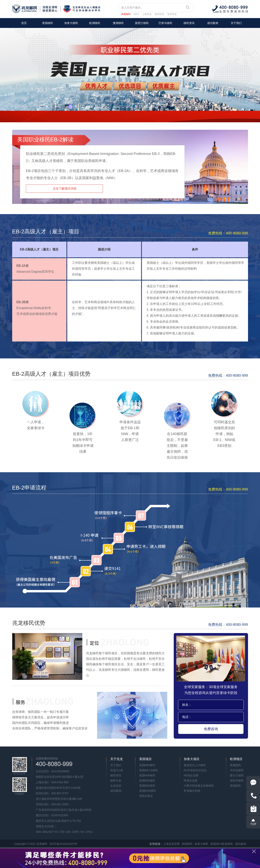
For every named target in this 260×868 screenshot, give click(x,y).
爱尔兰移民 (237, 775)
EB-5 (136, 14)
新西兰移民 (142, 23)
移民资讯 (189, 23)
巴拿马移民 (165, 23)
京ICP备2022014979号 (63, 844)
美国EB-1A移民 (149, 770)
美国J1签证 (146, 796)
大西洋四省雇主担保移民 (199, 786)
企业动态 (116, 786)
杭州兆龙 (159, 14)
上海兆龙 (147, 14)
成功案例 (213, 23)
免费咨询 (211, 729)
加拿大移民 (71, 23)
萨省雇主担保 (192, 791)
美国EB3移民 (147, 781)
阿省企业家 (191, 781)
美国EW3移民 (148, 791)
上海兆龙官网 (171, 844)
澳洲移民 (118, 23)
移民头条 (116, 781)
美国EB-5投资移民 (222, 844)
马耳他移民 (237, 770)
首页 (24, 23)
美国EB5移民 (147, 765)
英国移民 (235, 786)
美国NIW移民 (147, 775)
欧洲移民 (95, 23)
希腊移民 (235, 765)
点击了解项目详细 (64, 188)
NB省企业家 (191, 775)
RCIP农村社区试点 (195, 770)
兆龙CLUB (117, 770)
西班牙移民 (237, 781)
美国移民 (126, 14)
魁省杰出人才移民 (195, 765)
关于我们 (236, 23)
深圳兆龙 (172, 14)
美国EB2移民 (147, 786)
